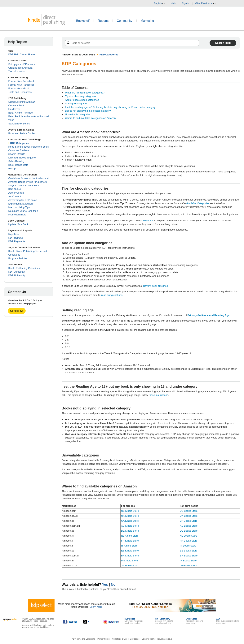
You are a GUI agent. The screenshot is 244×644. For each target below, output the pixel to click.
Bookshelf (83, 21)
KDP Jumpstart (17, 272)
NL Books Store (189, 536)
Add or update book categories (82, 100)
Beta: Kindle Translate (21, 113)
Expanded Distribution (21, 204)
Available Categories (198, 203)
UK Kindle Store (130, 516)
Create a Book (16, 105)
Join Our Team (148, 639)
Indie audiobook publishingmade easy (228, 621)
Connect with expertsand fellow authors (164, 621)
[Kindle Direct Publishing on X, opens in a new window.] (90, 622)
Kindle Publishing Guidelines (24, 268)
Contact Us (17, 311)
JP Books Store (188, 566)
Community (124, 21)
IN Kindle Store (129, 561)
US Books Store (189, 511)
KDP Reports (16, 238)
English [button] (159, 3)
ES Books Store (189, 551)
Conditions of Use (120, 639)
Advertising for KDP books (23, 200)
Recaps (13, 169)
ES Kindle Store (130, 551)
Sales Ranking (16, 161)
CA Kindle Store (130, 521)
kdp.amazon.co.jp (165, 639)
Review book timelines (155, 286)
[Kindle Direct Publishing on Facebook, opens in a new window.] (70, 622)
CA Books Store (189, 521)
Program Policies (18, 258)
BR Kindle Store (130, 556)
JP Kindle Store (130, 566)
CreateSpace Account (20, 68)
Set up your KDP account (22, 64)
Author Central (16, 193)
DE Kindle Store (130, 531)
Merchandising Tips (19, 207)
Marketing (147, 21)
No (113, 585)
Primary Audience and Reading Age (209, 315)
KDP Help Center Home (22, 54)
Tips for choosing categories (81, 96)
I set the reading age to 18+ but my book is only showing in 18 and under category (110, 107)
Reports (103, 21)
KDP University (17, 275)
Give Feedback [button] (205, 3)
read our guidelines (112, 295)
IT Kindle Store (129, 546)
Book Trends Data (18, 165)
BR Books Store (189, 556)
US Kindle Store (130, 511)
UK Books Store (189, 516)
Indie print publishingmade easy (194, 621)
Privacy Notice (104, 639)
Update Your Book (18, 224)
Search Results (17, 154)
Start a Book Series (19, 124)
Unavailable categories (78, 114)
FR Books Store (189, 541)
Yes (105, 585)
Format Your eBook (19, 88)
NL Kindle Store (130, 536)
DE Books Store (189, 531)
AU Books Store (189, 526)
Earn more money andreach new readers (134, 621)
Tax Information (17, 71)
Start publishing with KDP (22, 102)
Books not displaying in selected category (88, 111)
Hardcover (14, 109)
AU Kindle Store (130, 526)
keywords (148, 220)
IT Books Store (188, 546)
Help (173, 3)
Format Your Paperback (22, 81)
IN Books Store (188, 561)
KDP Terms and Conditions (83, 639)
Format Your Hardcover (21, 85)
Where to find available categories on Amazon (90, 118)
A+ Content (15, 196)
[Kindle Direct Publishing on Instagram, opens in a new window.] (111, 622)
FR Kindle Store (130, 541)
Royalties (13, 234)
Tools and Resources (20, 92)
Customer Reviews (19, 150)
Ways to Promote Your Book (24, 186)
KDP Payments (17, 241)
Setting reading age (76, 104)
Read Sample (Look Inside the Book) (29, 147)
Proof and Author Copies (22, 133)
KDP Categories (20, 143)
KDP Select (15, 189)
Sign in (186, 3)
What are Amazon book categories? (85, 93)
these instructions (159, 395)
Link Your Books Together (22, 158)
